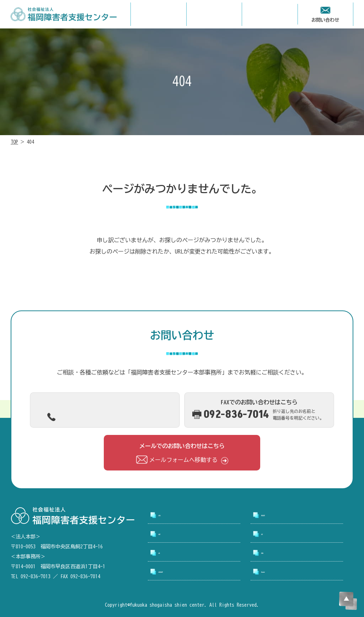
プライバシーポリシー (290, 572)
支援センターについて (290, 515)
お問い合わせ (278, 553)
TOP (14, 142)
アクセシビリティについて (193, 572)
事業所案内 (173, 534)
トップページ (176, 515)
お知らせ (170, 553)
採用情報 (273, 534)
